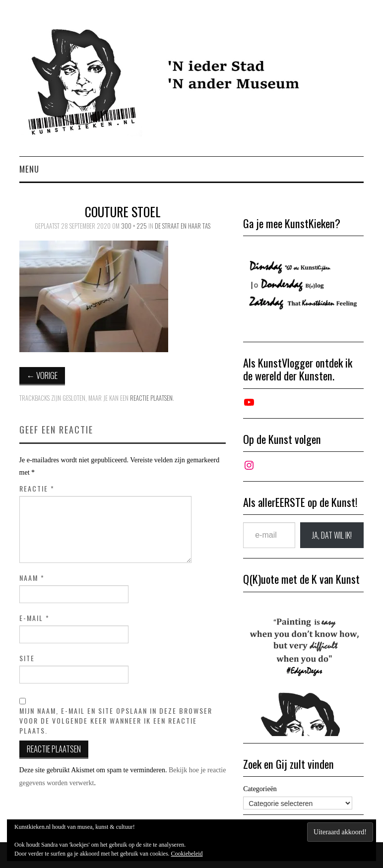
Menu (29, 169)
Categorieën (260, 789)
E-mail (34, 618)
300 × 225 (134, 226)
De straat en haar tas (183, 226)
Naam (32, 578)
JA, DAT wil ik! (332, 535)
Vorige (42, 375)
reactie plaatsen (151, 398)
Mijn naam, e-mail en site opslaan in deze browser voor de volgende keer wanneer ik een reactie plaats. (116, 721)
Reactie (37, 489)
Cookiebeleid (187, 854)
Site (27, 658)
